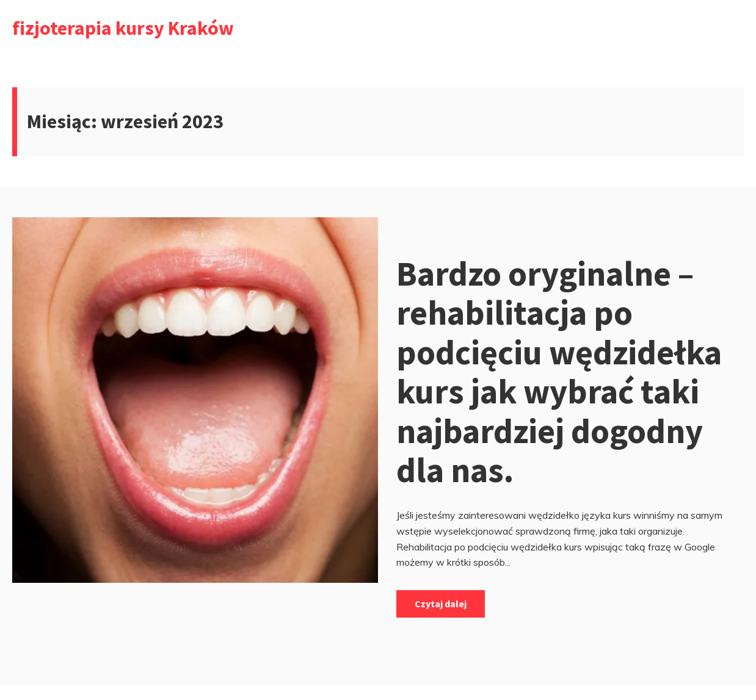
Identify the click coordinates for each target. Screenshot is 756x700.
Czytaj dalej (441, 604)
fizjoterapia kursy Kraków (123, 28)
